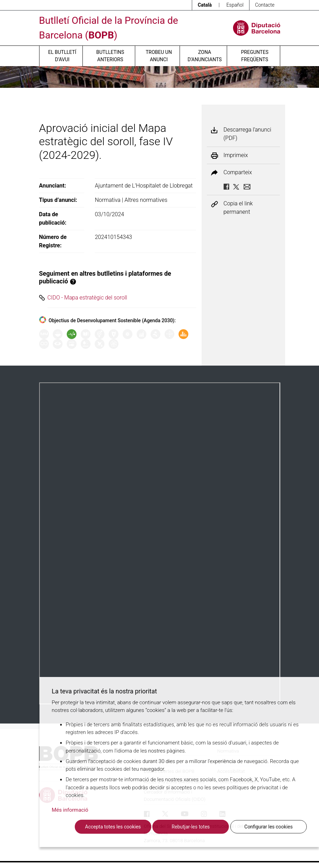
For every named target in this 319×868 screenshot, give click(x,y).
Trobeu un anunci (159, 56)
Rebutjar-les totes (191, 827)
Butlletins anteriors (110, 56)
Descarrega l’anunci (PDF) (248, 134)
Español (235, 5)
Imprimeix (236, 155)
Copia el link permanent (238, 208)
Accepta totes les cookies (113, 827)
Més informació (70, 810)
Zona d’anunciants (205, 56)
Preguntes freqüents (255, 56)
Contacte (265, 5)
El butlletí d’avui (62, 56)
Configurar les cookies (268, 827)
